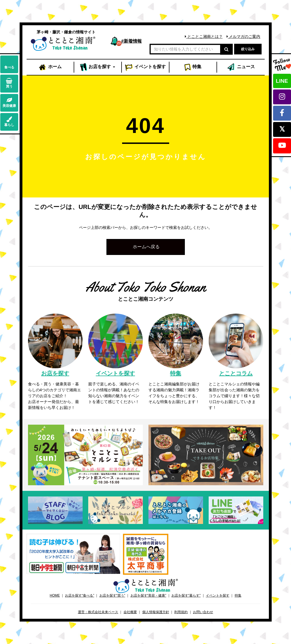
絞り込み (248, 49)
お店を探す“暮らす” (186, 595)
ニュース (241, 67)
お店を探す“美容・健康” (148, 595)
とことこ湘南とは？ (204, 36)
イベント (145, 67)
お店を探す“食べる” (80, 595)
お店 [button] (98, 67)
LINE (282, 81)
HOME (55, 595)
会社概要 (130, 612)
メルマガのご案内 (244, 36)
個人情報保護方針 (156, 612)
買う (9, 83)
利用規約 (181, 612)
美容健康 (9, 103)
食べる (9, 64)
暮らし (9, 122)
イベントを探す (218, 595)
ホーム (50, 67)
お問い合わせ (203, 612)
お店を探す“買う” (112, 595)
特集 (193, 67)
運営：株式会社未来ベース (98, 612)
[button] (146, 247)
